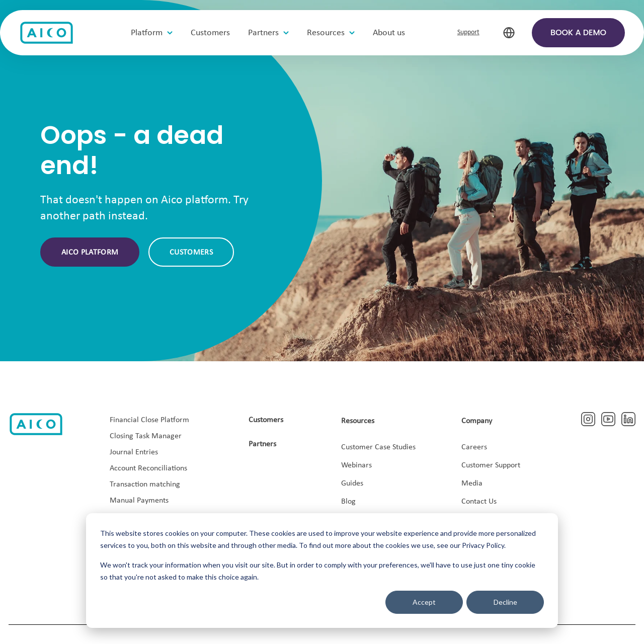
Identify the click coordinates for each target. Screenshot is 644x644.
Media (472, 484)
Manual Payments (139, 501)
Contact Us (479, 502)
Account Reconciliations (148, 468)
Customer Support (491, 465)
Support (468, 32)
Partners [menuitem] (263, 33)
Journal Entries (134, 452)
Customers (191, 253)
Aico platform (90, 253)
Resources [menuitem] (326, 33)
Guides (352, 484)
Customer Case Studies (378, 447)
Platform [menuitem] (147, 33)
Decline (505, 602)
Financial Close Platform (149, 420)
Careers (474, 447)
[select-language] (509, 33)
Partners (262, 444)
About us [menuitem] (389, 33)
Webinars (356, 465)
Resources (358, 421)
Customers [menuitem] (210, 33)
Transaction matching (145, 485)
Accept (424, 602)
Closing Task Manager (146, 436)
